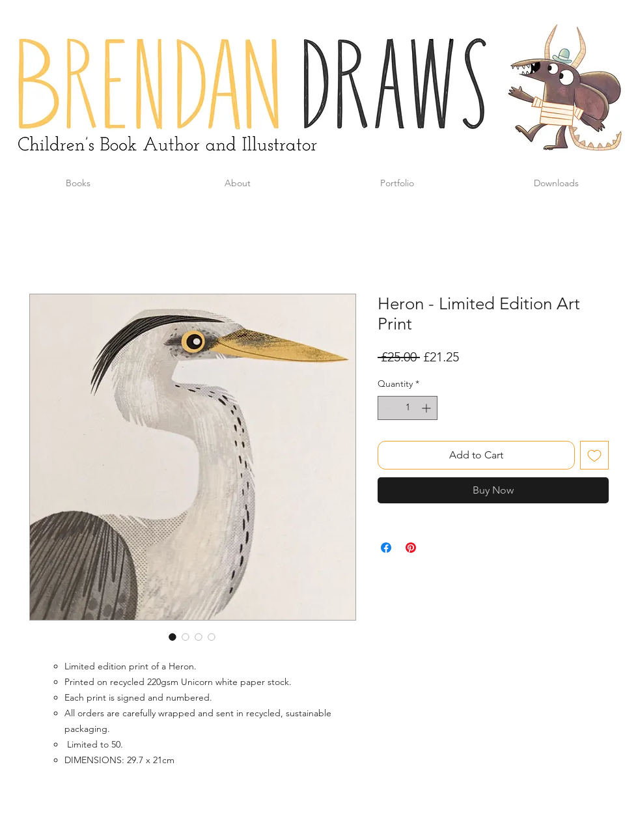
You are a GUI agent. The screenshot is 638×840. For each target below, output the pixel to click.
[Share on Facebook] (386, 548)
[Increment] (427, 408)
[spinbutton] (408, 408)
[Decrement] (388, 408)
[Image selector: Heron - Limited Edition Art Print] (173, 637)
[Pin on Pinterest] (411, 548)
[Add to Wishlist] (594, 455)
